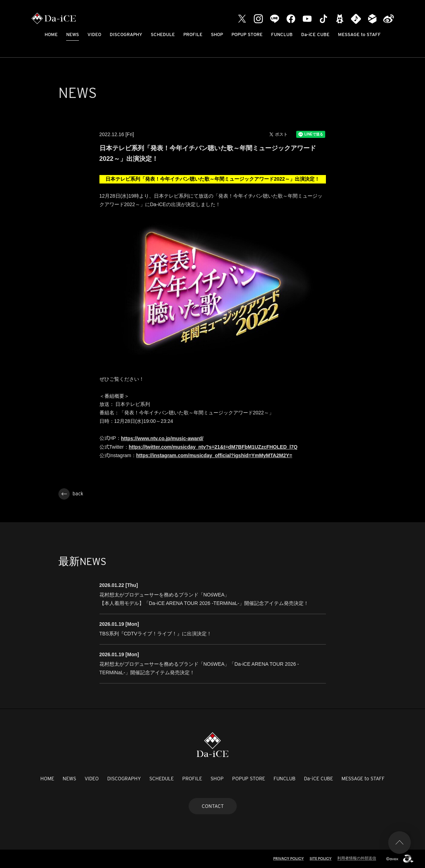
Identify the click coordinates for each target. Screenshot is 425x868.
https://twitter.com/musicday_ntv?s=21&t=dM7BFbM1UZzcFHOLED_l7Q (213, 447)
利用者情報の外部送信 (357, 858)
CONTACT (213, 806)
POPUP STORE (247, 34)
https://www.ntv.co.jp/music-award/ (162, 438)
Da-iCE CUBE (315, 34)
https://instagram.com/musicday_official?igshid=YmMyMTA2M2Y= (214, 455)
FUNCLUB (282, 34)
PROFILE (193, 34)
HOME (51, 34)
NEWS (73, 34)
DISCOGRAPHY (126, 34)
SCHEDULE (163, 34)
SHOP (217, 34)
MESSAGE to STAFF (359, 34)
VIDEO (94, 34)
